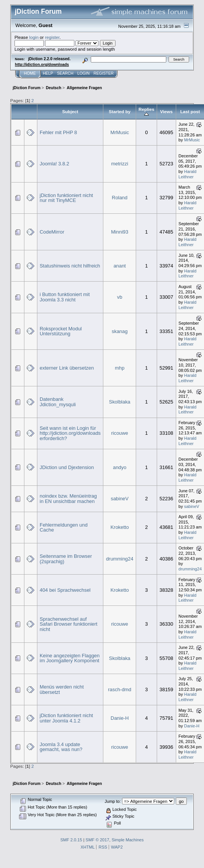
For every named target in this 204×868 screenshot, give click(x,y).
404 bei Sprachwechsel (65, 590)
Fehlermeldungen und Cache (64, 528)
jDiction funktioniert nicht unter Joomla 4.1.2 (66, 718)
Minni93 (120, 232)
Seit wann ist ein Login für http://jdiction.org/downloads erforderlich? (70, 433)
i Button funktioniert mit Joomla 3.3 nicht (65, 297)
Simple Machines (128, 840)
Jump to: (113, 801)
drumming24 (120, 559)
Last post (190, 111)
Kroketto (120, 527)
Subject (70, 111)
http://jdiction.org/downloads (42, 65)
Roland (120, 198)
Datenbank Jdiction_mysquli (58, 402)
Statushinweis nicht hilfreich (70, 266)
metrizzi (120, 164)
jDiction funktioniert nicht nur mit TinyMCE (66, 198)
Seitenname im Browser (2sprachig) (66, 559)
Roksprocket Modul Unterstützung (61, 331)
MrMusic (120, 132)
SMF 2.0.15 (71, 840)
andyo (120, 467)
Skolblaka (120, 402)
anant (120, 266)
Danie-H (120, 718)
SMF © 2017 (97, 840)
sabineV (120, 499)
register (52, 37)
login (34, 37)
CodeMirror (52, 232)
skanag (120, 331)
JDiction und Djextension (67, 467)
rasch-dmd (120, 689)
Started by (120, 111)
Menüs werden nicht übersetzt (62, 689)
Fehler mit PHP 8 (58, 132)
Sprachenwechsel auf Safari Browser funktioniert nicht (68, 624)
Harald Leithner (187, 174)
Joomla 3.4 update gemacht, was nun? (61, 747)
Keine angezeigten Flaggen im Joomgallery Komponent (70, 658)
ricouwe (120, 433)
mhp (120, 368)
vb (120, 297)
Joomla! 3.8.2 (54, 164)
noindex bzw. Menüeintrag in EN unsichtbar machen (68, 499)
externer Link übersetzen (67, 368)
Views (166, 111)
